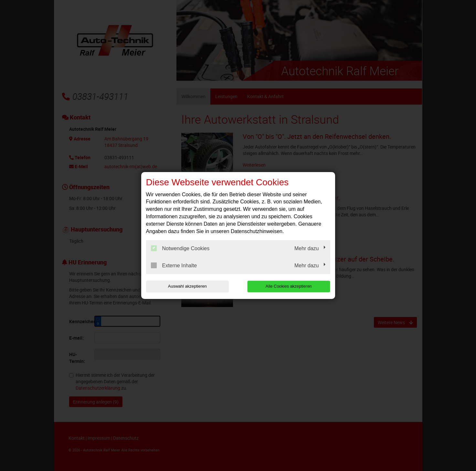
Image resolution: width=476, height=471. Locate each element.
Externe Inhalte (174, 265)
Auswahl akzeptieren (187, 286)
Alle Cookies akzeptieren (289, 286)
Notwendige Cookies (180, 248)
